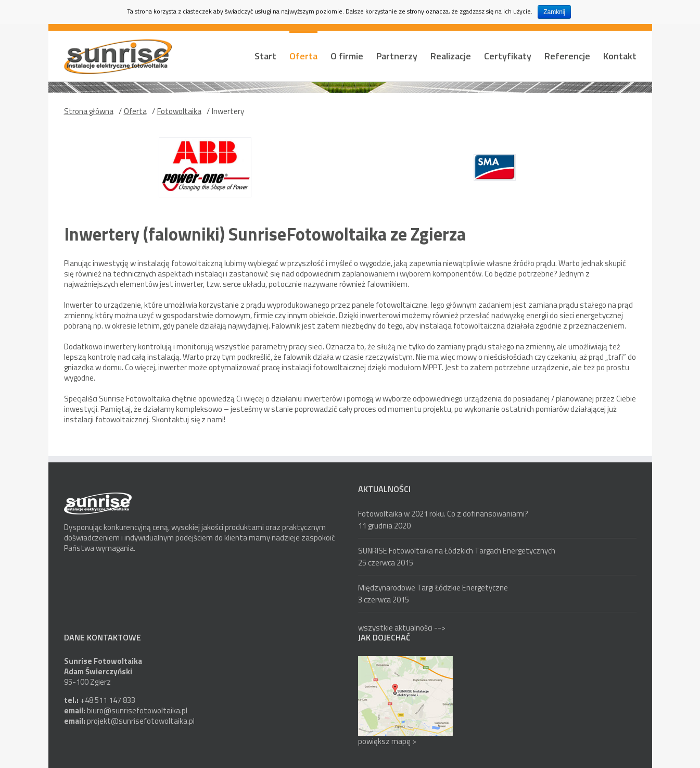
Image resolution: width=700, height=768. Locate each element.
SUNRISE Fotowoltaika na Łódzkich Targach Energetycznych (457, 551)
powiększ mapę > (387, 741)
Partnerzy (397, 56)
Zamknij (554, 12)
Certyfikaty (508, 56)
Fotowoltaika (179, 111)
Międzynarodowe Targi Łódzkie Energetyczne (433, 588)
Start (265, 56)
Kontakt (620, 56)
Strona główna (89, 111)
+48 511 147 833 (108, 700)
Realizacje (451, 56)
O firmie (347, 56)
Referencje (567, 56)
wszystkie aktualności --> (402, 628)
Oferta (303, 56)
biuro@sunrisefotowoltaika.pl (137, 710)
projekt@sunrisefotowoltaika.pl (141, 721)
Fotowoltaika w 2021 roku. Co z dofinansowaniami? (443, 514)
